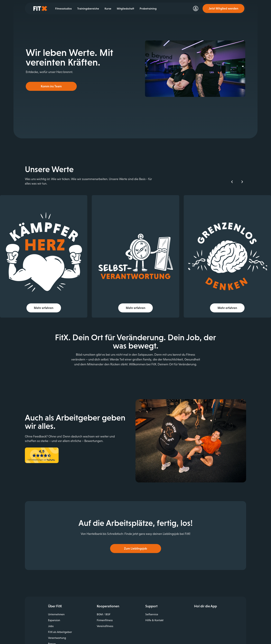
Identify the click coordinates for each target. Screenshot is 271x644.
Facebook (197, 630)
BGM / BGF (104, 610)
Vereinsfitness (105, 621)
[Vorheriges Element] (232, 182)
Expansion (54, 616)
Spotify (227, 630)
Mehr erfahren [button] (53, 295)
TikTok (219, 630)
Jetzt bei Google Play (219, 619)
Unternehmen (56, 610)
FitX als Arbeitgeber (60, 627)
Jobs (51, 621)
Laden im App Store (219, 611)
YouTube (212, 630)
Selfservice (152, 610)
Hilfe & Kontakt (154, 616)
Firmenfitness (105, 616)
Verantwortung (57, 633)
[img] (53, 250)
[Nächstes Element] (242, 182)
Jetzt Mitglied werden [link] (223, 8)
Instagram (204, 630)
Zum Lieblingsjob (136, 544)
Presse (52, 639)
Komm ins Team (51, 86)
